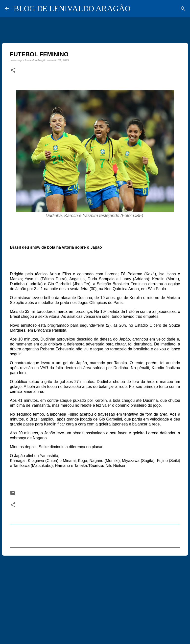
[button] (13, 70)
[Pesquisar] (183, 9)
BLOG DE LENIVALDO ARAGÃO (72, 8)
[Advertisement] (95, 598)
